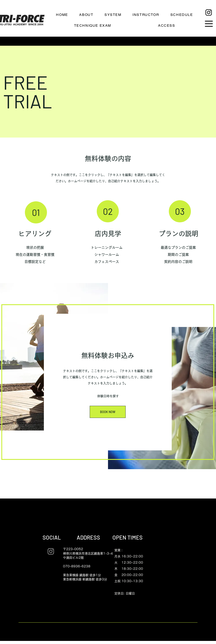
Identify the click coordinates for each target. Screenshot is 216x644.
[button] (209, 24)
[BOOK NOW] (108, 412)
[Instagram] (209, 12)
